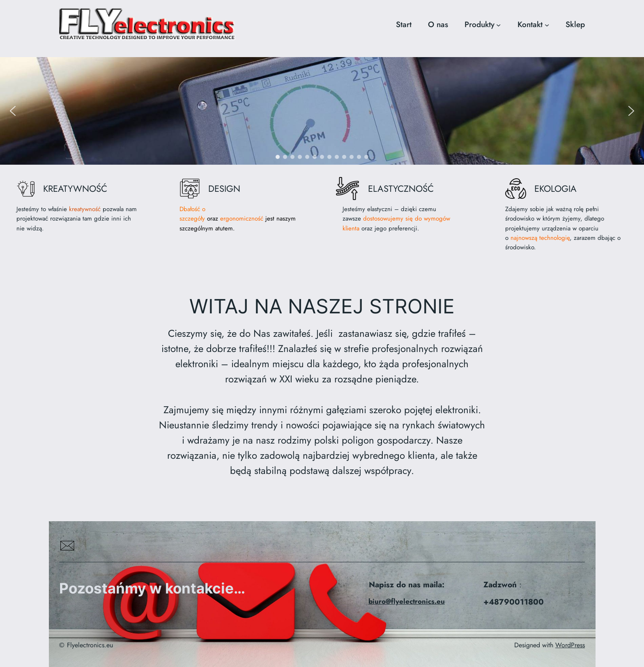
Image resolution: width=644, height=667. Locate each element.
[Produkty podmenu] (498, 24)
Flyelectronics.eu (90, 645)
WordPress (570, 645)
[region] (322, 111)
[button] (13, 111)
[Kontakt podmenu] (547, 24)
